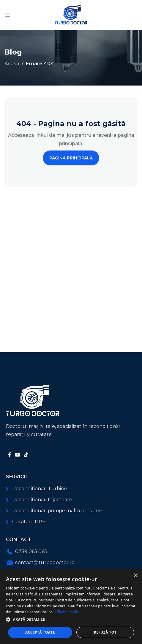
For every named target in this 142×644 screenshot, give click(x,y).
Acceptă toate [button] (40, 632)
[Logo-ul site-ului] (71, 14)
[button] (71, 619)
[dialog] (71, 607)
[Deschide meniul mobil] (7, 15)
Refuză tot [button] (105, 632)
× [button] (135, 576)
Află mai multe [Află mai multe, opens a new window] (67, 612)
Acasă (12, 64)
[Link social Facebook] (9, 455)
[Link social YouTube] (17, 455)
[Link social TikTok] (26, 455)
